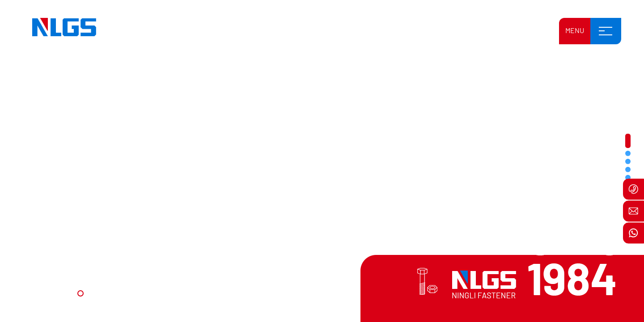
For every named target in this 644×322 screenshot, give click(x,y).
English (457, 32)
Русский (501, 32)
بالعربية (527, 32)
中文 (479, 32)
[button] (80, 293)
